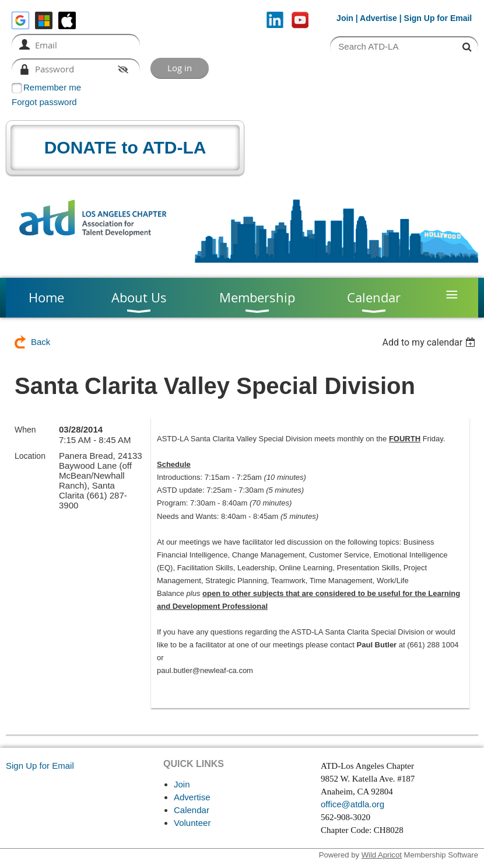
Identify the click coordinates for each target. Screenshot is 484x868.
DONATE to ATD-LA (125, 147)
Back (41, 342)
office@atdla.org (353, 804)
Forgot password (44, 102)
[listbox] (430, 342)
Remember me (52, 87)
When (25, 430)
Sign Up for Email (40, 766)
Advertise (378, 18)
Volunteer (192, 823)
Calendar (192, 810)
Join (345, 18)
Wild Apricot (382, 855)
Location (30, 456)
